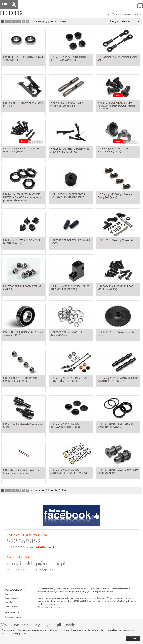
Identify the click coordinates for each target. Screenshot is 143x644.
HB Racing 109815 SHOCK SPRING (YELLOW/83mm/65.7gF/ (69, 472)
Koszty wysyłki (12, 598)
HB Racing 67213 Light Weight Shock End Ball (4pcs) (21, 380)
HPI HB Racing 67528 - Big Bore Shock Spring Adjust (116, 426)
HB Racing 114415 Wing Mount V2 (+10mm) (23, 105)
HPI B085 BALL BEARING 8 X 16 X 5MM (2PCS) (23, 59)
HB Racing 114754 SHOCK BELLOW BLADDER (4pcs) (66, 426)
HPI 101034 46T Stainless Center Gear (117, 334)
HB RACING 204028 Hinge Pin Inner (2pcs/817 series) (21, 472)
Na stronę (39, 22)
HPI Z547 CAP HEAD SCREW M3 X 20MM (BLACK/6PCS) (70, 151)
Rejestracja (126, 4)
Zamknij (133, 638)
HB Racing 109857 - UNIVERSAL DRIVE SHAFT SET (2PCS (69, 380)
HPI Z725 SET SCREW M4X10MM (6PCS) (70, 242)
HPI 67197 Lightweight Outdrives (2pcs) (22, 426)
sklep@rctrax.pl (45, 563)
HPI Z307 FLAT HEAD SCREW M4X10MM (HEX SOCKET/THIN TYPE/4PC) (116, 106)
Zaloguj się (111, 4)
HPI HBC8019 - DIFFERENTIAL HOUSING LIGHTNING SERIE (69, 196)
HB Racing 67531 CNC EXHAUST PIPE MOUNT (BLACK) (70, 288)
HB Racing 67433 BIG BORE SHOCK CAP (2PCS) (114, 151)
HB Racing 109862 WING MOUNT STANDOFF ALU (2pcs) (117, 380)
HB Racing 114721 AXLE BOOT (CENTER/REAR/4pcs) (68, 59)
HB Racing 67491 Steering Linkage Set (117, 59)
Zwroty (9, 602)
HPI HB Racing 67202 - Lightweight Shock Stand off (118, 472)
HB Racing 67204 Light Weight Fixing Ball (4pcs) (115, 196)
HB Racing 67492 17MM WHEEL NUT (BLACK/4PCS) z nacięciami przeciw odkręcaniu (22, 198)
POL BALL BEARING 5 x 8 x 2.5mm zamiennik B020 (23, 334)
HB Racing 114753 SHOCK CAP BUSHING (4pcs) (22, 242)
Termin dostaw (12, 606)
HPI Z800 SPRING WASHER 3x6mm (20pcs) (66, 334)
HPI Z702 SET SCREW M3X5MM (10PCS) (22, 288)
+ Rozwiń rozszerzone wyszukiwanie (123, 14)
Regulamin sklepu (14, 617)
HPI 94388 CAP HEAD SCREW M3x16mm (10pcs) (21, 151)
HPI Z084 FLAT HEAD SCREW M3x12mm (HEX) (115, 288)
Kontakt (9, 594)
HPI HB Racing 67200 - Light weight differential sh (67, 105)
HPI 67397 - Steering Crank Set (115, 241)
